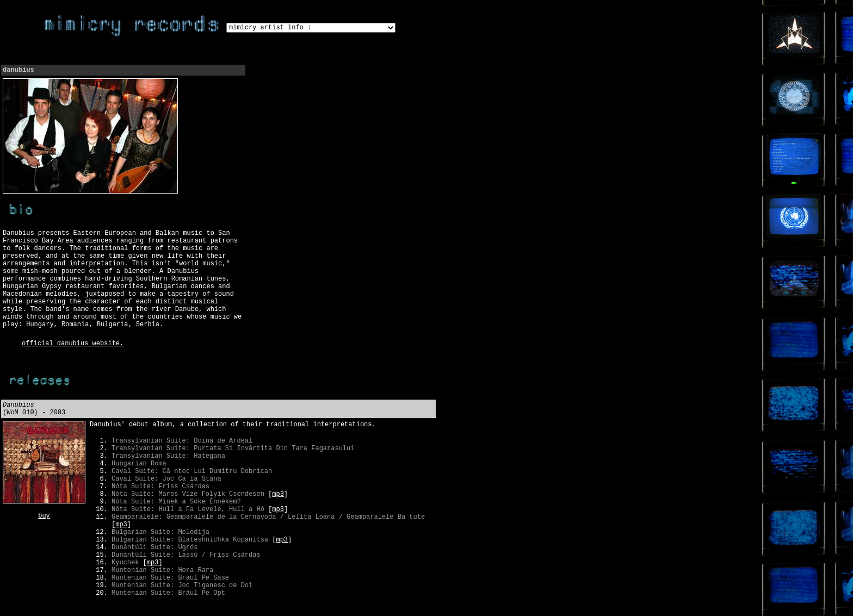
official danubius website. (73, 344)
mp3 (278, 494)
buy (44, 516)
